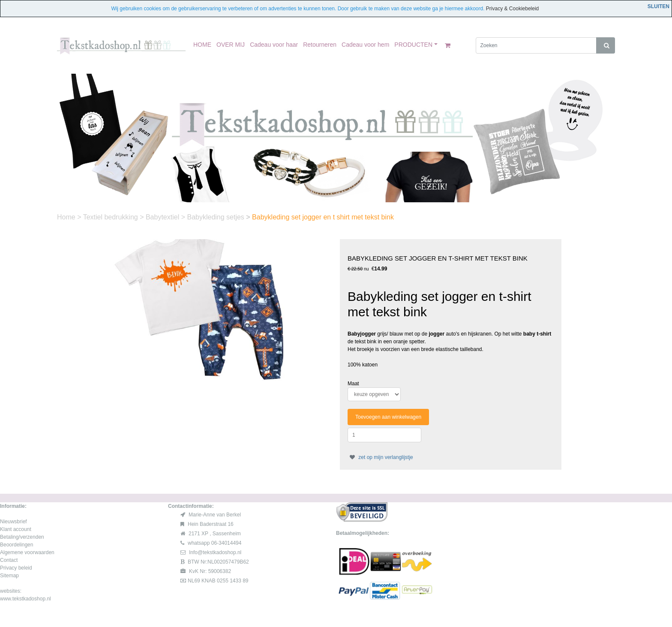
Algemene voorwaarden (27, 552)
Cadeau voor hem (365, 45)
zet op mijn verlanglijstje (380, 457)
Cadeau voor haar (274, 45)
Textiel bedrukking (112, 217)
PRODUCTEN (413, 45)
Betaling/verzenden (22, 537)
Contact (9, 560)
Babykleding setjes (216, 217)
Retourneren (320, 45)
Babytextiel (163, 217)
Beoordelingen (16, 545)
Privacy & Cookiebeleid (512, 9)
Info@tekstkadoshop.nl (215, 552)
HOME (202, 45)
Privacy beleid (16, 568)
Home (67, 217)
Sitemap (9, 576)
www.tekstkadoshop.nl (25, 599)
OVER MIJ (231, 45)
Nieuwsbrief (13, 522)
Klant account (16, 529)
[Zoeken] (536, 45)
